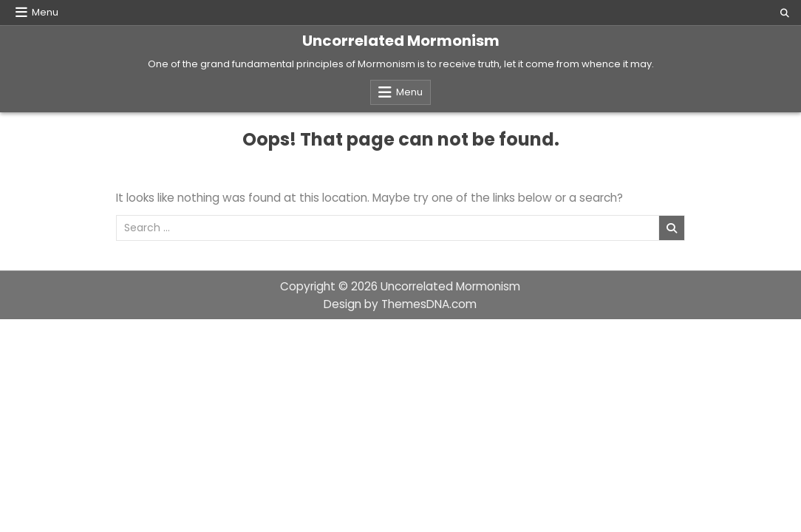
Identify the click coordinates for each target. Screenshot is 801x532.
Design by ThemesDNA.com (400, 304)
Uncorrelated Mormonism (401, 41)
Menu (45, 12)
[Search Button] (785, 13)
